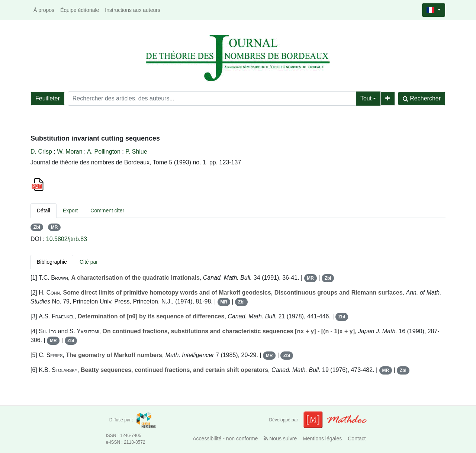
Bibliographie (52, 262)
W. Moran (70, 152)
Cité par (89, 262)
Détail (44, 211)
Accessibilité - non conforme (225, 438)
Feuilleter (48, 98)
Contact (357, 438)
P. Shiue (136, 152)
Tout (366, 98)
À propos (44, 10)
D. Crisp (41, 152)
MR (54, 227)
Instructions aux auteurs (133, 10)
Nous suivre (280, 438)
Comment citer (107, 211)
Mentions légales (322, 438)
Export (70, 211)
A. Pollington (104, 152)
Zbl (37, 227)
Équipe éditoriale (80, 10)
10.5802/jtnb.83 (67, 239)
